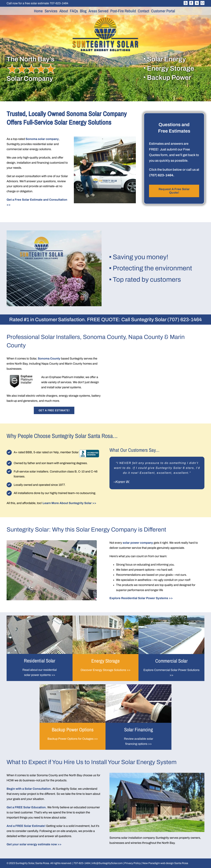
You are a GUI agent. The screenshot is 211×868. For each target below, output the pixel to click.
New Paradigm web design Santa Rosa (165, 863)
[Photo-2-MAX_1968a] (40, 617)
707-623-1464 (59, 3)
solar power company (138, 543)
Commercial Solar (171, 661)
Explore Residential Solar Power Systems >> (141, 598)
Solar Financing (139, 730)
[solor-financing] (138, 686)
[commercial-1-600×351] (171, 617)
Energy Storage (105, 661)
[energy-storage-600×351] (105, 617)
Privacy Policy (133, 863)
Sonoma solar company (42, 139)
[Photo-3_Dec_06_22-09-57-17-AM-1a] (73, 686)
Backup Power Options (73, 730)
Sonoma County (49, 359)
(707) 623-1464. (162, 175)
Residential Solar (40, 661)
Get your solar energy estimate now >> (34, 844)
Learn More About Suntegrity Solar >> (69, 503)
